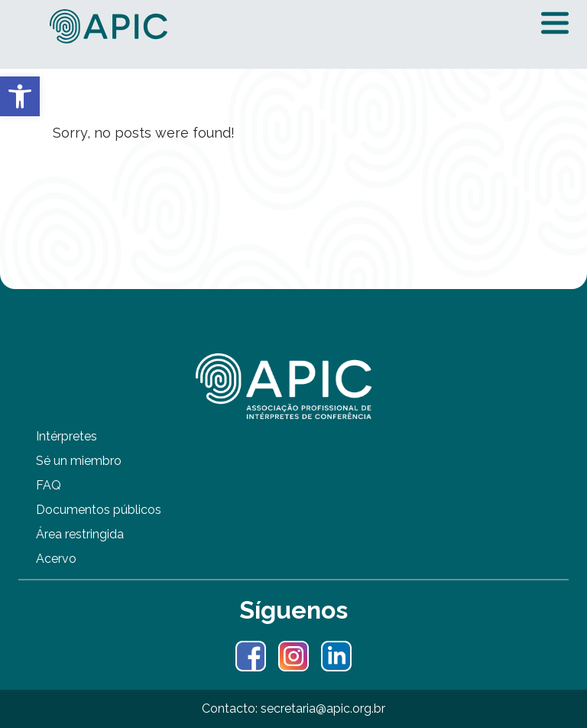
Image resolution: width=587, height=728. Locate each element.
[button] (20, 96)
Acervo (56, 559)
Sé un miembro (79, 461)
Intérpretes (66, 436)
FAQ (49, 485)
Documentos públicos (99, 510)
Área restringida (80, 534)
